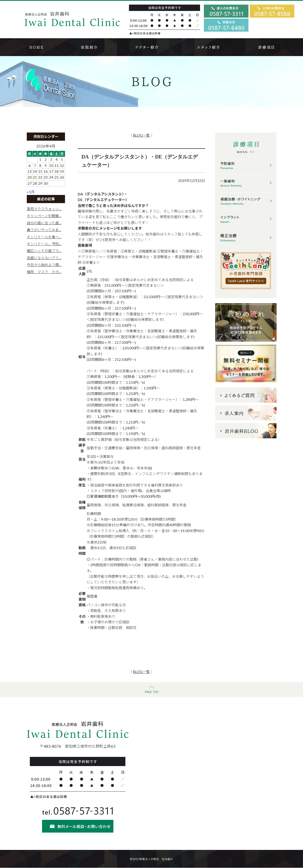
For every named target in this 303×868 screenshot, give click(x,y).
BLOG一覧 (141, 135)
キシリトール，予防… (44, 244)
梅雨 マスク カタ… (44, 272)
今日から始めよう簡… (44, 265)
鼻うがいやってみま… (44, 230)
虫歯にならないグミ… (44, 258)
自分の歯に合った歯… (44, 223)
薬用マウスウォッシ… (44, 209)
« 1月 (31, 192)
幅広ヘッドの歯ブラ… (44, 251)
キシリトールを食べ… (44, 237)
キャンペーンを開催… (44, 216)
